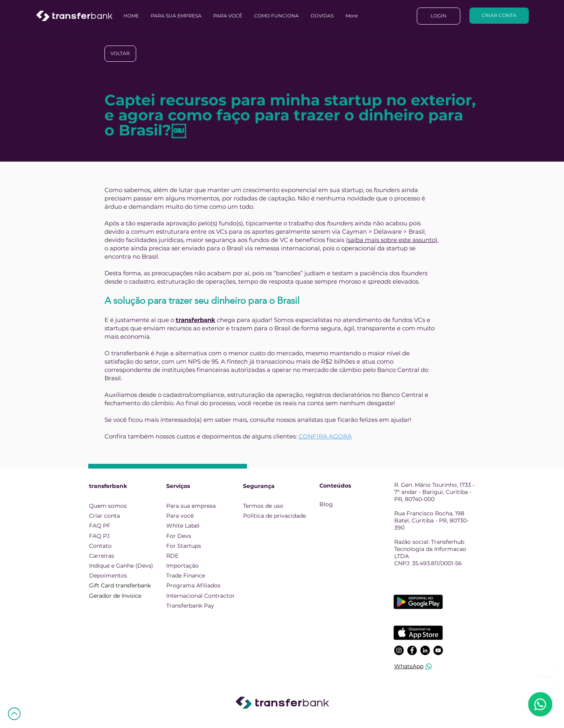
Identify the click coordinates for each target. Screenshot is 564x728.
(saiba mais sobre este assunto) (392, 240)
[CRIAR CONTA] (499, 16)
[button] (322, 16)
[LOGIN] (439, 16)
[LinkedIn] (425, 650)
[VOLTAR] (120, 54)
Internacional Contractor (200, 596)
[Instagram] (399, 650)
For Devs (179, 536)
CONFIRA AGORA (325, 436)
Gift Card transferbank (120, 585)
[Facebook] (412, 650)
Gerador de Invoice (115, 596)
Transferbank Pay (190, 606)
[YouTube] (438, 650)
